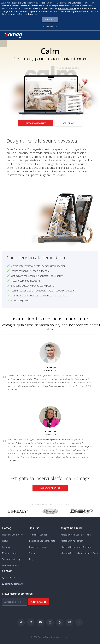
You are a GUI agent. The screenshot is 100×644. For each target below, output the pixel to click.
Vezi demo (68, 123)
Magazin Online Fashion (72, 540)
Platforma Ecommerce (13, 533)
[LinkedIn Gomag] (79, 621)
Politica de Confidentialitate (42, 540)
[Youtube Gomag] (40, 621)
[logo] (13, 35)
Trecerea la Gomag (11, 558)
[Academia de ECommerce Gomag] (69, 621)
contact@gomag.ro (13, 582)
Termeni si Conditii (38, 533)
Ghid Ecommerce (10, 564)
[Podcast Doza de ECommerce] (50, 621)
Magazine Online (10, 552)
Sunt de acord (50, 20)
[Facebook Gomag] (21, 621)
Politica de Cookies (38, 546)
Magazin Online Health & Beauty (76, 546)
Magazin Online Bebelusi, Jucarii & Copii (79, 552)
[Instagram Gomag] (31, 621)
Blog (31, 558)
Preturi (5, 540)
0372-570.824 (10, 576)
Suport (33, 552)
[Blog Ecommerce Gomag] (60, 621)
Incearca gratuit (36, 123)
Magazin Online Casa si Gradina (76, 533)
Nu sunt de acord (50, 26)
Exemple (6, 546)
